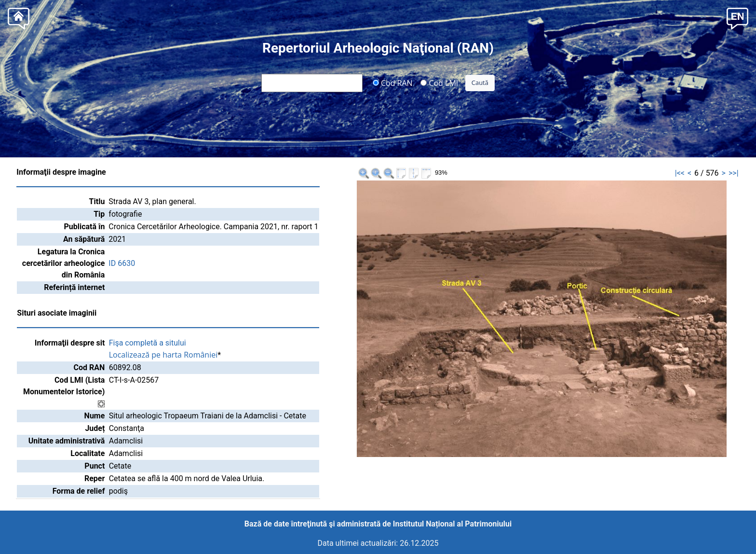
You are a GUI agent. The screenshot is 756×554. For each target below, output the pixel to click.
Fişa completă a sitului (148, 343)
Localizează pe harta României (163, 355)
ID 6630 (122, 263)
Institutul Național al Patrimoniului (452, 524)
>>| (734, 173)
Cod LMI (439, 83)
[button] (737, 18)
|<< (680, 173)
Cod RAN (393, 83)
